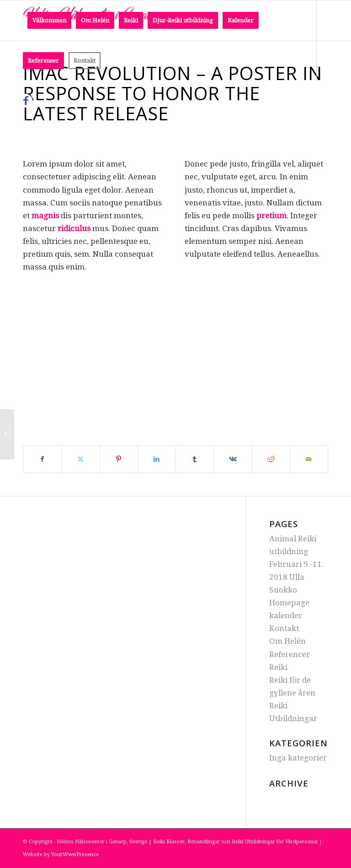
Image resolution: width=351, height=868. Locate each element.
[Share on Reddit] (271, 459)
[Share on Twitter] (80, 459)
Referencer (290, 654)
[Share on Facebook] (42, 459)
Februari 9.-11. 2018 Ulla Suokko (296, 577)
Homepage (289, 603)
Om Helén (287, 641)
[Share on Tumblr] (195, 459)
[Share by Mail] (309, 459)
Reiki (278, 667)
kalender (286, 615)
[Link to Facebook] (26, 101)
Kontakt (284, 628)
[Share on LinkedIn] (157, 459)
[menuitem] (49, 21)
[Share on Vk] (233, 459)
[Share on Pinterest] (119, 459)
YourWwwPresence (75, 855)
